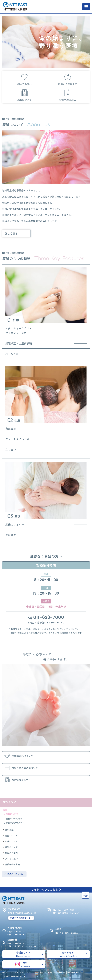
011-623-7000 (46, 617)
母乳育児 (11, 535)
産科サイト (68, 954)
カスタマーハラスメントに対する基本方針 (50, 972)
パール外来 (12, 354)
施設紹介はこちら (17, 780)
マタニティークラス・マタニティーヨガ (19, 331)
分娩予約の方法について (20, 768)
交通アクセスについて (20, 918)
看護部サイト (23, 954)
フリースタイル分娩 (17, 439)
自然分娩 (11, 429)
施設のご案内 (11, 853)
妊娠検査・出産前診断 (19, 343)
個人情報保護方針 (74, 972)
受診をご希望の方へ (15, 823)
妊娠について (11, 836)
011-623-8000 (60, 913)
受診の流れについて (18, 756)
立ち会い (11, 450)
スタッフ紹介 (11, 859)
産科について (12, 814)
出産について (11, 841)
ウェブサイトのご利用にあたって (21, 972)
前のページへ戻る (15, 874)
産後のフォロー (15, 524)
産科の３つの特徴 (14, 819)
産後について (11, 847)
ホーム (5, 972)
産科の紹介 (10, 830)
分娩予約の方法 (12, 864)
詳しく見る (11, 233)
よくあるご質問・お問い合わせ (14, 976)
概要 (5, 810)
